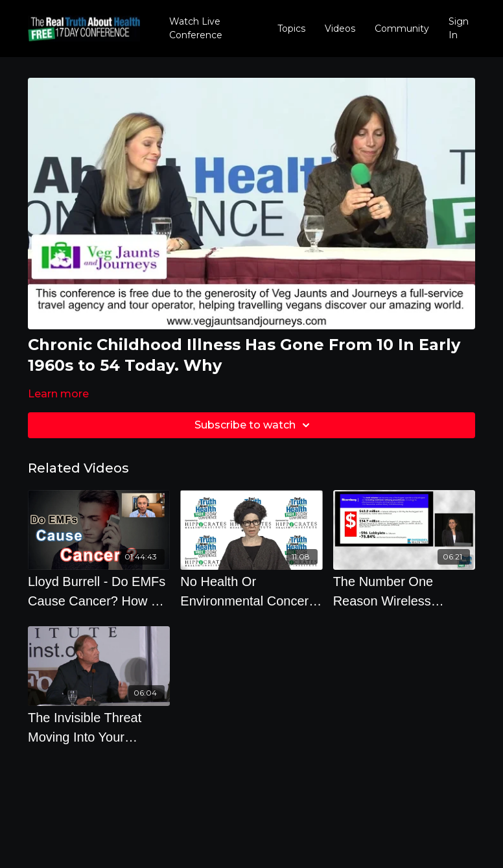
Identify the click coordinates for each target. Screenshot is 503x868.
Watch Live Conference (196, 28)
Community (402, 29)
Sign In (459, 28)
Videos (340, 29)
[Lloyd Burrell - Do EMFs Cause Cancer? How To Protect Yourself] (99, 591)
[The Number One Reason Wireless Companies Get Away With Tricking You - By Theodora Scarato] (404, 591)
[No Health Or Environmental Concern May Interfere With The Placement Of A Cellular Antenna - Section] (251, 591)
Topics (291, 29)
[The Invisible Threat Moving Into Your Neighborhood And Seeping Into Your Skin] (99, 727)
